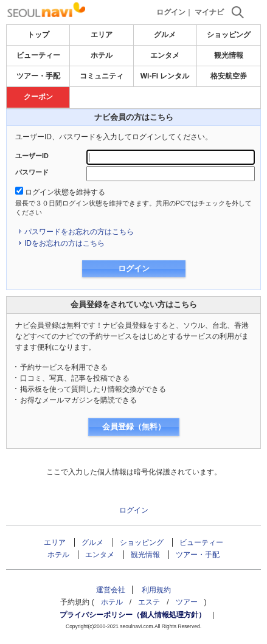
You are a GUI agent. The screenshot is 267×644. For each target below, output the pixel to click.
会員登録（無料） (134, 427)
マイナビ (209, 12)
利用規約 (156, 590)
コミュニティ (102, 76)
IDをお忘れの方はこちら (64, 243)
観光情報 (229, 55)
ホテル (102, 55)
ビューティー (38, 55)
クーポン (38, 97)
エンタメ (165, 55)
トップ (38, 35)
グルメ (165, 35)
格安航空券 (229, 76)
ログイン (171, 12)
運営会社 (111, 590)
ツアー (187, 602)
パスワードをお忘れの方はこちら (79, 232)
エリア (102, 35)
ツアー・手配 (38, 76)
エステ (149, 602)
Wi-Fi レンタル (165, 76)
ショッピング (229, 35)
